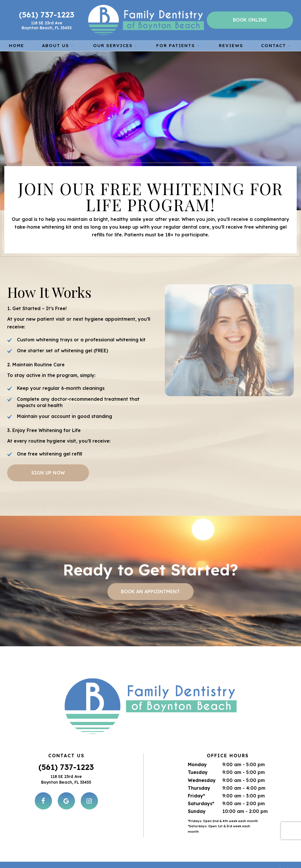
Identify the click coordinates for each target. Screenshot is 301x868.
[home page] (146, 20)
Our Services (116, 45)
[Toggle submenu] (72, 45)
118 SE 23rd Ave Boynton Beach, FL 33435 (47, 25)
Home (17, 45)
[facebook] (43, 784)
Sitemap (127, 857)
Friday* (196, 779)
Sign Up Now (48, 471)
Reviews (231, 45)
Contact (277, 45)
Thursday (199, 771)
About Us (59, 45)
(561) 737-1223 (47, 14)
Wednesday (202, 763)
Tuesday (198, 755)
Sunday (197, 794)
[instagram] (89, 784)
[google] (66, 784)
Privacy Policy (166, 857)
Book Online (250, 20)
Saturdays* (201, 787)
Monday (197, 748)
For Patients (179, 45)
